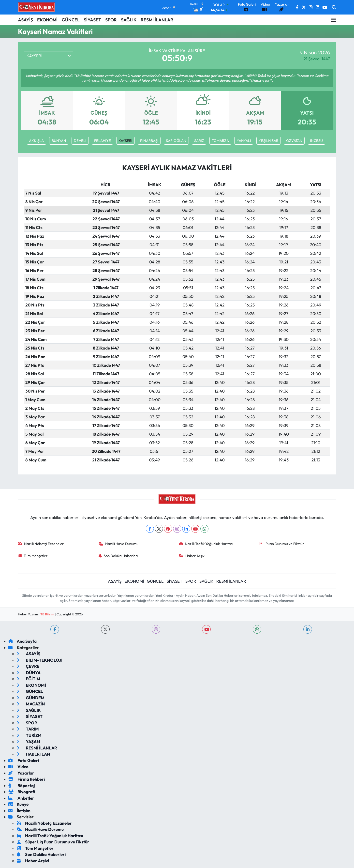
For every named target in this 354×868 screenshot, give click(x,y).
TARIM (28, 729)
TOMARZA (220, 141)
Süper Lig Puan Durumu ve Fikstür (53, 842)
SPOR (111, 20)
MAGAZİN (31, 704)
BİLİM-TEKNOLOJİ (40, 660)
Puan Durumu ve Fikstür (282, 544)
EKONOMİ (47, 20)
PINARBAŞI (149, 141)
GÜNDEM (31, 698)
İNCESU (316, 141)
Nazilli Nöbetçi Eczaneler (41, 544)
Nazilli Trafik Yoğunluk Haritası (206, 544)
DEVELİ (80, 141)
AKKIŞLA (36, 141)
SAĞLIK (129, 20)
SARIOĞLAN (176, 141)
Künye (18, 804)
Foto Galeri (24, 760)
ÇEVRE (28, 666)
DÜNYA (29, 673)
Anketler (21, 798)
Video (18, 767)
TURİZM (29, 735)
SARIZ (199, 141)
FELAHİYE (103, 141)
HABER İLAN (33, 754)
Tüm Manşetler (33, 556)
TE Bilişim (47, 614)
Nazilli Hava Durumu (119, 544)
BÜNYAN (59, 141)
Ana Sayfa (22, 641)
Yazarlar (21, 773)
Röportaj (22, 785)
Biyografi (22, 792)
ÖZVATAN (294, 141)
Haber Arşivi (192, 556)
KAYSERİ (125, 141)
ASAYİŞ (25, 20)
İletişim (19, 811)
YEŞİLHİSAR (268, 141)
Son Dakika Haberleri (118, 556)
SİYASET (92, 20)
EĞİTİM (29, 679)
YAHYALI (244, 141)
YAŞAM (29, 741)
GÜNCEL (71, 20)
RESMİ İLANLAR (157, 20)
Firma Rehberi (27, 779)
